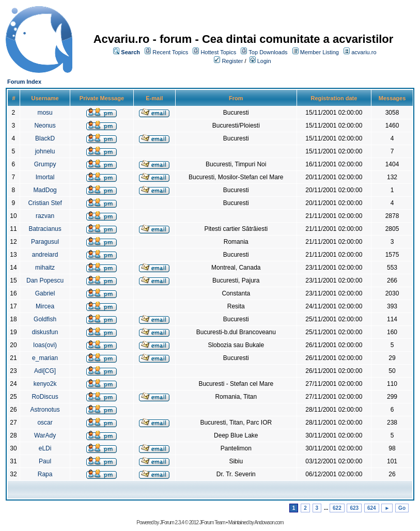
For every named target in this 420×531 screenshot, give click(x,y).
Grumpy (45, 164)
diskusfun (45, 332)
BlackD (45, 138)
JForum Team (212, 522)
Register (232, 61)
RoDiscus (45, 397)
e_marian (45, 358)
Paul (45, 461)
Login (264, 61)
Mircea (45, 306)
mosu (45, 113)
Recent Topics (170, 52)
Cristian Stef (45, 203)
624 (372, 508)
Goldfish (45, 319)
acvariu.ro (364, 52)
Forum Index (24, 82)
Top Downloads (268, 52)
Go (402, 508)
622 (337, 508)
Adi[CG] (45, 371)
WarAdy (45, 435)
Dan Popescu (45, 280)
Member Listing (320, 52)
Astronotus (45, 410)
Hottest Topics (218, 52)
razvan (45, 216)
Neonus (45, 126)
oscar (45, 423)
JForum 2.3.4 (172, 522)
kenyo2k (45, 384)
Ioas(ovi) (45, 345)
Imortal (45, 177)
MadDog (45, 190)
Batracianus (45, 229)
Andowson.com (269, 522)
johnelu (45, 151)
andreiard (45, 255)
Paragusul (45, 242)
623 (354, 508)
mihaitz (45, 268)
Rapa (45, 474)
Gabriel (45, 293)
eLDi (45, 448)
